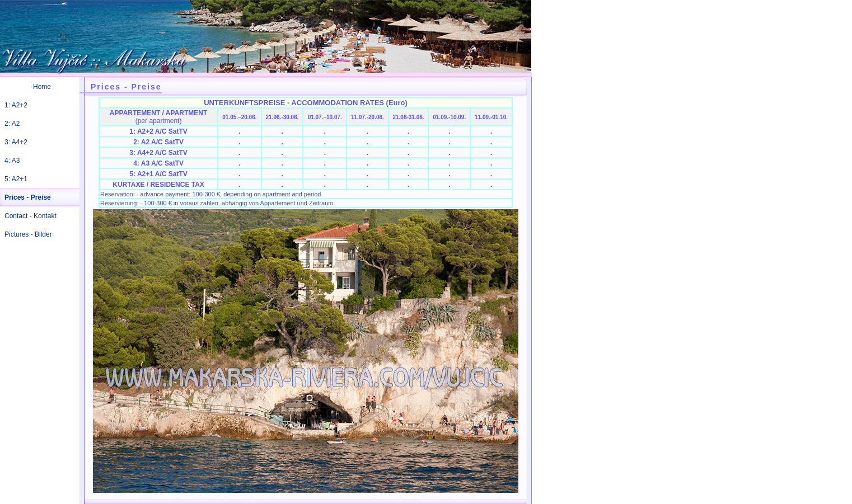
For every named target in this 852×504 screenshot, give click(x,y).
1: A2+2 (16, 105)
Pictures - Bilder (28, 234)
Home (42, 87)
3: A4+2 (16, 142)
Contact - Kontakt (31, 216)
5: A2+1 (16, 179)
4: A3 (12, 161)
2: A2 (12, 124)
